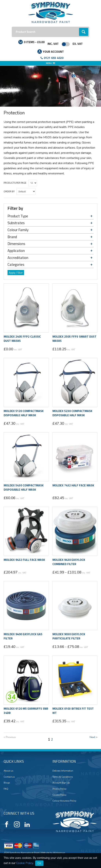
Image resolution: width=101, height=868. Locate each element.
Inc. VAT (53, 44)
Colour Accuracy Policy (64, 801)
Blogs (7, 783)
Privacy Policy (59, 789)
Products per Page (15, 183)
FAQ (6, 789)
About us (9, 771)
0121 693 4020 (54, 58)
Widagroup (59, 853)
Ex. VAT (78, 44)
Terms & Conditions (63, 777)
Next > (93, 737)
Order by (9, 192)
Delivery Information (63, 771)
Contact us (9, 777)
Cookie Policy (59, 795)
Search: (12, 27)
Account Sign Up (61, 783)
